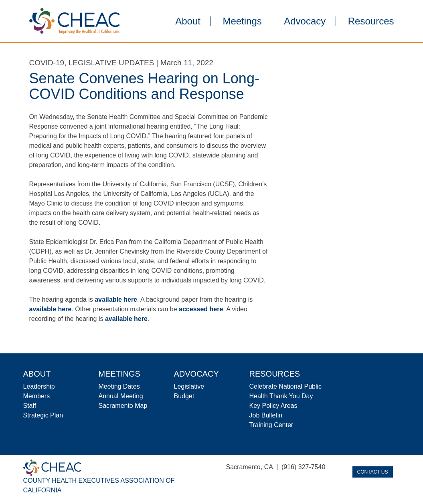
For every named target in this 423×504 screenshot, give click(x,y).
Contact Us (373, 472)
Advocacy (305, 21)
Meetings (242, 21)
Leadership (39, 386)
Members (37, 396)
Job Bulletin (266, 415)
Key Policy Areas (273, 406)
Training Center (271, 425)
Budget (184, 396)
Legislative (189, 386)
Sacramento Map (123, 406)
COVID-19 (47, 63)
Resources (371, 21)
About (188, 21)
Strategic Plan (43, 415)
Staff (30, 406)
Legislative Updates (111, 63)
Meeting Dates (119, 386)
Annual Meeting (121, 396)
